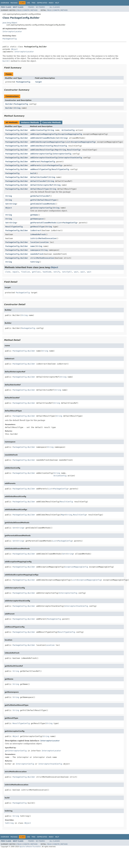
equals (16, 272)
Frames (31, 7)
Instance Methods (30, 122)
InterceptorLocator (12, 32)
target (39, 82)
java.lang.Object (10, 23)
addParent (35, 162)
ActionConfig (68, 130)
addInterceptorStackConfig (44, 158)
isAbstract (36, 230)
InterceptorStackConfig (70, 158)
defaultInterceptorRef (42, 185)
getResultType (37, 227)
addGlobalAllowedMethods (43, 138)
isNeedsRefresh (38, 234)
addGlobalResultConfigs (42, 150)
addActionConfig (38, 130)
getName (34, 215)
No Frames (40, 7)
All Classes (55, 7)
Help (57, 3)
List (68, 142)
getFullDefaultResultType (43, 200)
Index (51, 3)
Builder (9, 104)
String (17, 108)
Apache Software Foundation (30, 847)
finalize (25, 272)
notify (57, 272)
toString (35, 262)
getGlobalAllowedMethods (43, 204)
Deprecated (42, 3)
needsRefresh (37, 254)
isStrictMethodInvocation (43, 238)
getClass (36, 272)
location (35, 242)
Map (57, 150)
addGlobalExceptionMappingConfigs (48, 142)
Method (34, 10)
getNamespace (37, 219)
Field (19, 10)
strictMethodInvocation (42, 258)
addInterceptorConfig (41, 154)
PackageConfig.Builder (17, 130)
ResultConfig (60, 146)
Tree (33, 3)
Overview (5, 3)
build (33, 173)
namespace (35, 250)
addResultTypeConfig (41, 169)
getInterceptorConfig (41, 208)
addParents (36, 165)
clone (8, 272)
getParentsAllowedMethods (43, 223)
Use (28, 3)
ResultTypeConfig (61, 169)
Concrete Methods (52, 122)
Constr (26, 10)
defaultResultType (39, 189)
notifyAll (67, 272)
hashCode (47, 272)
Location (44, 242)
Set (58, 138)
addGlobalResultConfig (42, 146)
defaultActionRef (39, 177)
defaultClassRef (38, 181)
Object (14, 49)
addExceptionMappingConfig (44, 134)
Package (14, 3)
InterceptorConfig (62, 154)
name (33, 246)
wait (76, 272)
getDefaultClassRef (40, 196)
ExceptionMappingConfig (70, 134)
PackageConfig (10, 39)
